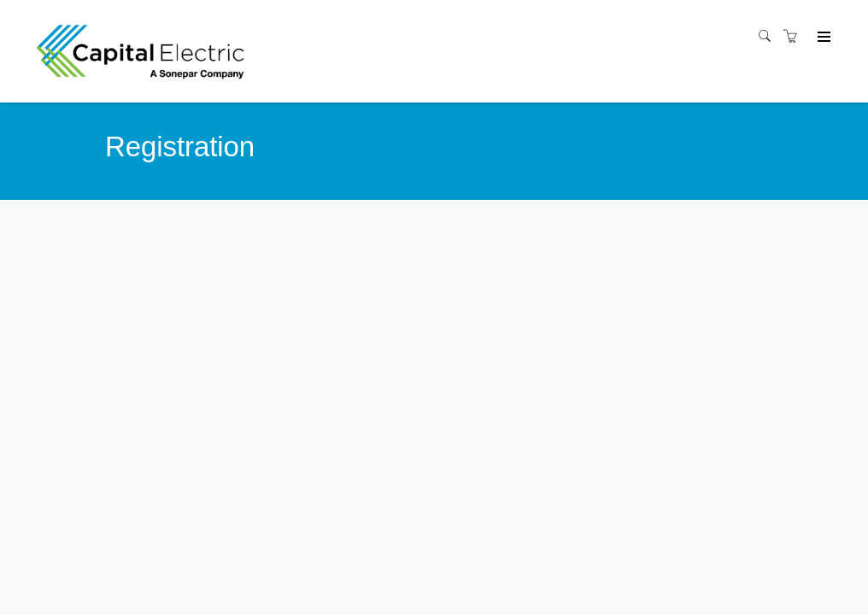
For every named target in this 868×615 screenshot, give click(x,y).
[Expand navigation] (822, 38)
